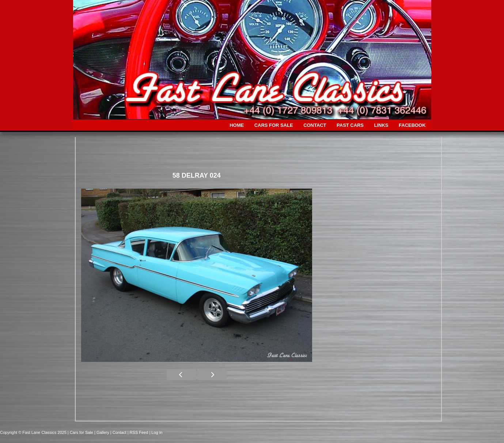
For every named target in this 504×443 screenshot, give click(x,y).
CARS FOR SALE (274, 125)
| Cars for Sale (81, 432)
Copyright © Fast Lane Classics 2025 (34, 432)
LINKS (381, 125)
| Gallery (102, 432)
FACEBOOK (412, 125)
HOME (237, 125)
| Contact (119, 432)
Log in (157, 432)
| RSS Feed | (140, 432)
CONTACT (315, 125)
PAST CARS (350, 125)
